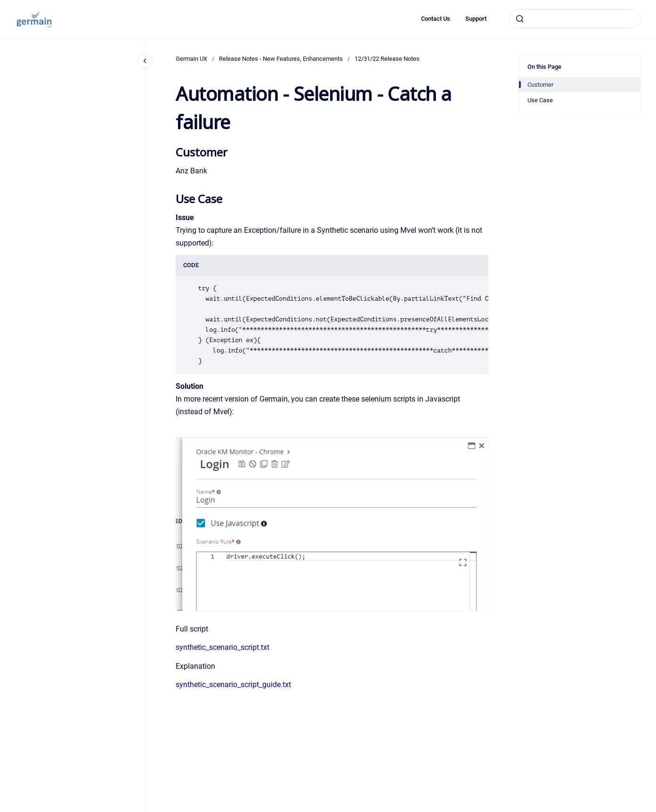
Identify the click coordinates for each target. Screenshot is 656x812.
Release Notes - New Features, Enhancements (281, 59)
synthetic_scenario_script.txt (223, 647)
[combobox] (575, 19)
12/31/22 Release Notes (387, 59)
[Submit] (520, 19)
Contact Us (436, 19)
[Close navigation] (145, 61)
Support (476, 19)
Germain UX (191, 59)
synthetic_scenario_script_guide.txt (233, 685)
